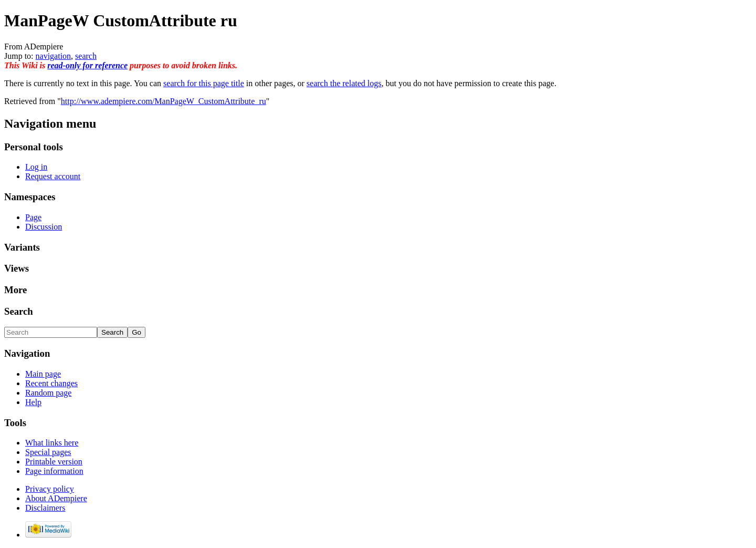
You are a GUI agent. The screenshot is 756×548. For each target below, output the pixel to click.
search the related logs (344, 83)
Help (33, 402)
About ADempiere (56, 498)
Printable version (54, 462)
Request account (53, 176)
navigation (54, 56)
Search (19, 311)
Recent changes (51, 383)
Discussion (44, 227)
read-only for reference (87, 65)
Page (33, 217)
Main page (43, 374)
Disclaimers (45, 508)
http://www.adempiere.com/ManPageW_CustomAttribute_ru (164, 101)
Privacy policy (50, 489)
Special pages (48, 452)
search (86, 56)
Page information (54, 471)
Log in (36, 167)
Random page (48, 393)
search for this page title (204, 83)
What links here (52, 443)
